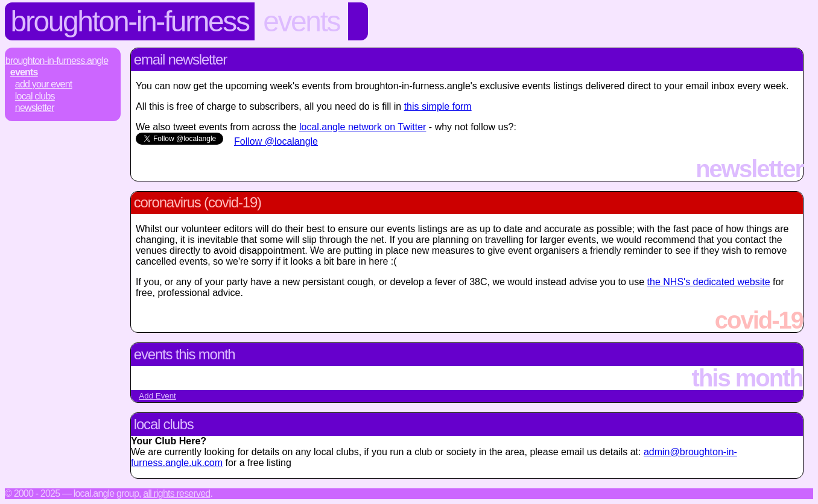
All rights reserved (176, 493)
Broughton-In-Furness (130, 21)
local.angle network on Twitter (363, 127)
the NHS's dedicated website (709, 282)
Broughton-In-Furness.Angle (57, 61)
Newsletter (35, 108)
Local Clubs (35, 96)
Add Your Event (44, 84)
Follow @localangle (276, 141)
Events (301, 21)
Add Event (157, 396)
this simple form (438, 106)
